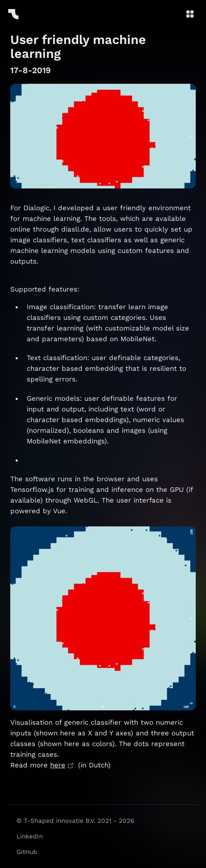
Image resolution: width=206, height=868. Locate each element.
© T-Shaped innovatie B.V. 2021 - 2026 (75, 821)
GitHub (27, 852)
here (58, 765)
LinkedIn (30, 836)
